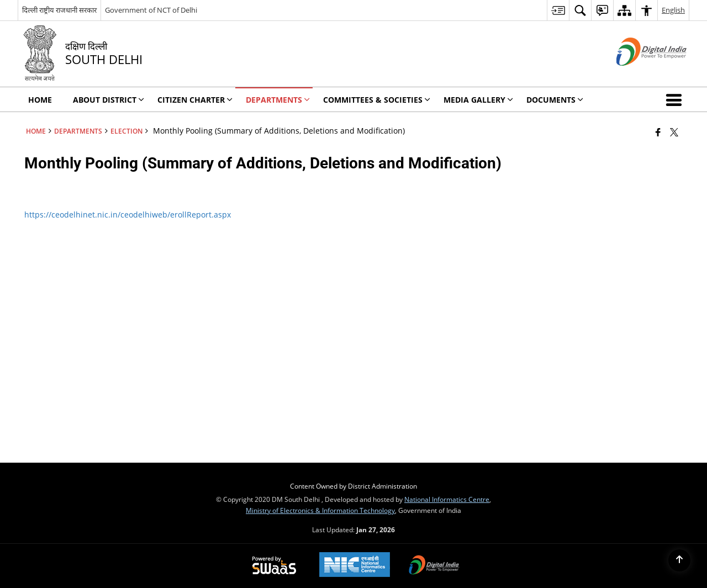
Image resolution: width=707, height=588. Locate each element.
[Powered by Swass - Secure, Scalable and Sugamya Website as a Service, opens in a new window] (274, 566)
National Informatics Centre (447, 499)
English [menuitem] (673, 10)
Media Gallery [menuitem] (478, 100)
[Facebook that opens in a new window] (658, 132)
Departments (78, 131)
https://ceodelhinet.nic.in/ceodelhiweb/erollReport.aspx (128, 214)
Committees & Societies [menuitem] (377, 100)
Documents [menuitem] (555, 100)
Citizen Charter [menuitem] (195, 100)
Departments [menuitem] (278, 100)
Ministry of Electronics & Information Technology (320, 510)
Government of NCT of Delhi (151, 10)
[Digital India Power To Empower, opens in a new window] (434, 566)
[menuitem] (558, 10)
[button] (676, 99)
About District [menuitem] (109, 100)
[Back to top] (679, 560)
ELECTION (126, 131)
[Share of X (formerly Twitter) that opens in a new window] (674, 132)
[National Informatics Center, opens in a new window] (355, 566)
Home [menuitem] (40, 100)
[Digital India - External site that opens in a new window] (638, 75)
